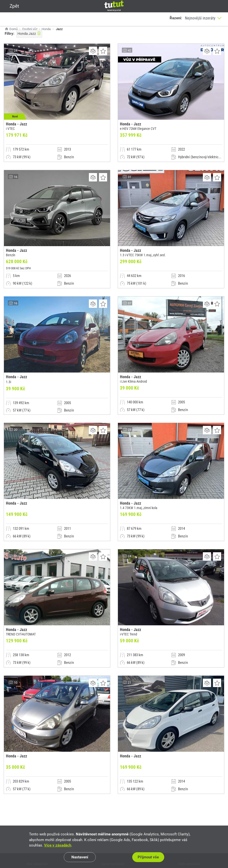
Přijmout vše (148, 857)
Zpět (11, 6)
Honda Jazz (29, 33)
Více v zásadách (58, 845)
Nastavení (80, 857)
